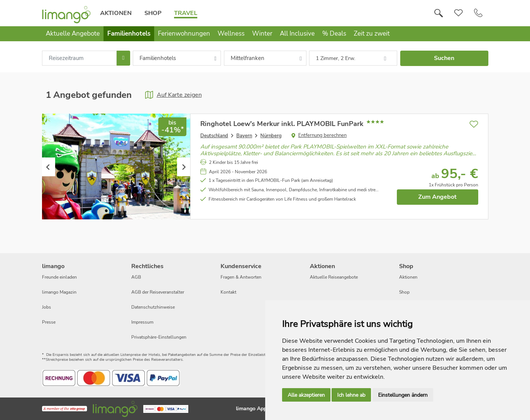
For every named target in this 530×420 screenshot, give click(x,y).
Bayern (244, 136)
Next (184, 167)
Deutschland (214, 136)
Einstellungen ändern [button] (403, 395)
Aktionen (116, 13)
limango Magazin (59, 292)
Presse (49, 322)
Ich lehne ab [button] (351, 395)
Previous (49, 167)
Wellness (231, 34)
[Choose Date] (123, 58)
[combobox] (80, 58)
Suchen (444, 58)
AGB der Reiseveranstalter (158, 292)
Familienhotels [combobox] (158, 58)
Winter (262, 34)
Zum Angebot (437, 197)
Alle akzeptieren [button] (306, 395)
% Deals (334, 34)
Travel (186, 13)
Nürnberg (271, 136)
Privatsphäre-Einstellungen (159, 337)
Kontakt (228, 292)
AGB (136, 277)
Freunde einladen (59, 277)
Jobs (47, 307)
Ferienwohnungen (184, 34)
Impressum (142, 322)
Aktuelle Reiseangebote (334, 277)
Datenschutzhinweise (153, 307)
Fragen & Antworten (241, 277)
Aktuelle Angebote (73, 34)
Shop (153, 13)
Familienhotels (129, 34)
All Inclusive (297, 34)
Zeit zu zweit (372, 34)
